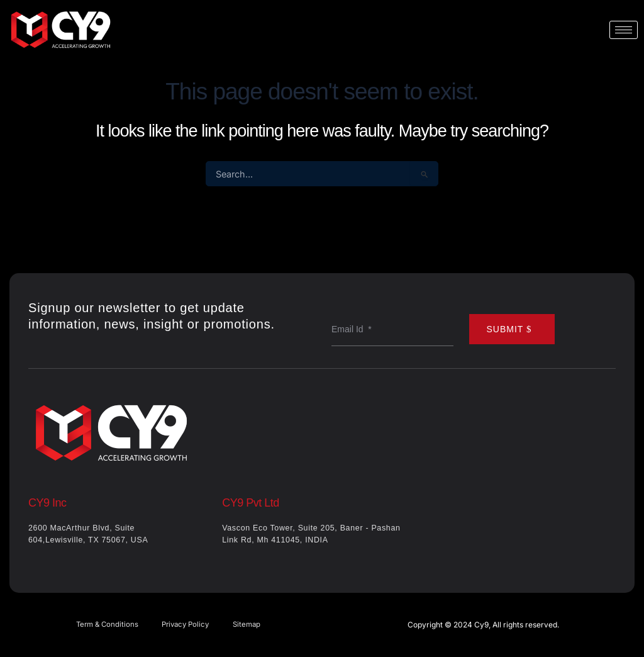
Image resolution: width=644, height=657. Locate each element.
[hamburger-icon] (624, 30)
